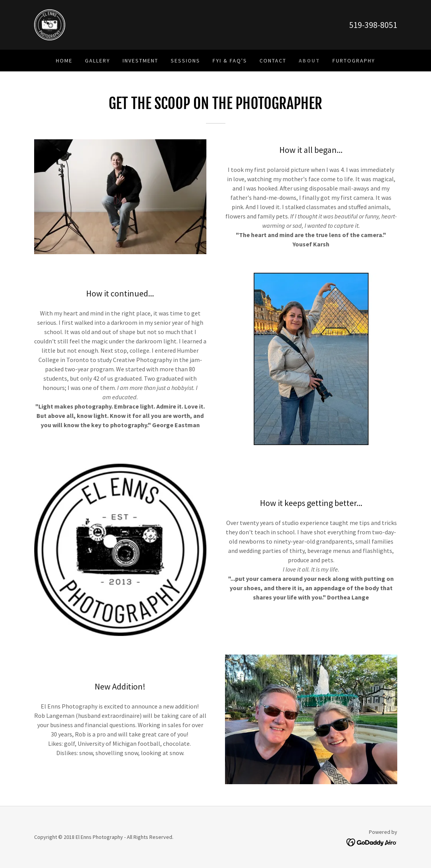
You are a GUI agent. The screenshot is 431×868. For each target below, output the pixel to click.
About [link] (309, 61)
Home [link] (64, 61)
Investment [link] (140, 61)
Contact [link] (273, 61)
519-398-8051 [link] (373, 25)
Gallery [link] (98, 61)
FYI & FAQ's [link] (230, 61)
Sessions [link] (185, 61)
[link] (50, 24)
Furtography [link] (354, 61)
